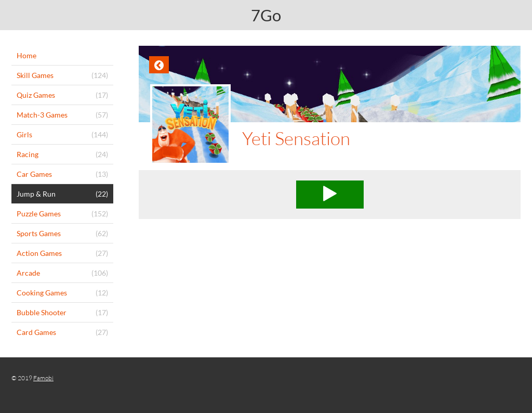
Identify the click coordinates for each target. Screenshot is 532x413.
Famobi (43, 378)
